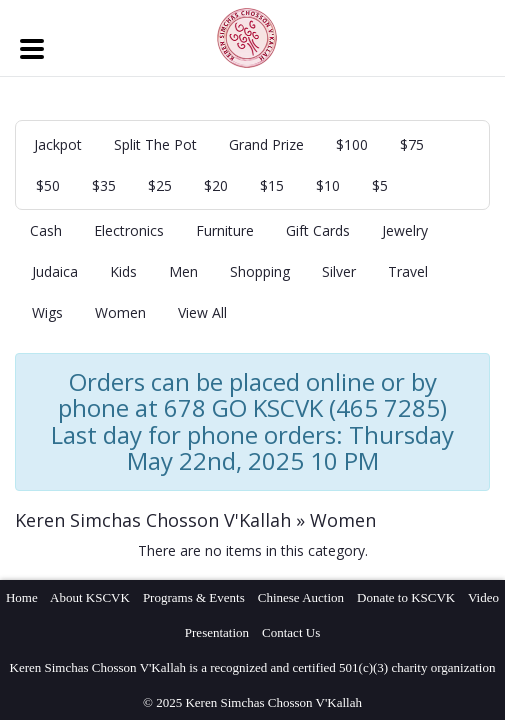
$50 (48, 185)
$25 (160, 185)
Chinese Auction (301, 597)
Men (183, 271)
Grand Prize (266, 144)
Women (120, 312)
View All (202, 312)
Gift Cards (318, 230)
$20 (216, 185)
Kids (123, 271)
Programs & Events (194, 597)
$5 (380, 185)
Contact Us (291, 632)
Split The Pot (155, 144)
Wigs (47, 312)
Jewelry (405, 230)
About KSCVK (90, 597)
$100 (352, 144)
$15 (272, 185)
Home (22, 597)
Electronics (129, 230)
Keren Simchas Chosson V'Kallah (153, 520)
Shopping (260, 271)
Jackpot (58, 144)
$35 (104, 185)
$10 (328, 185)
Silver (339, 271)
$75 (412, 144)
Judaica (55, 271)
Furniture (225, 230)
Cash (46, 230)
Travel (408, 271)
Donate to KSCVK (406, 597)
